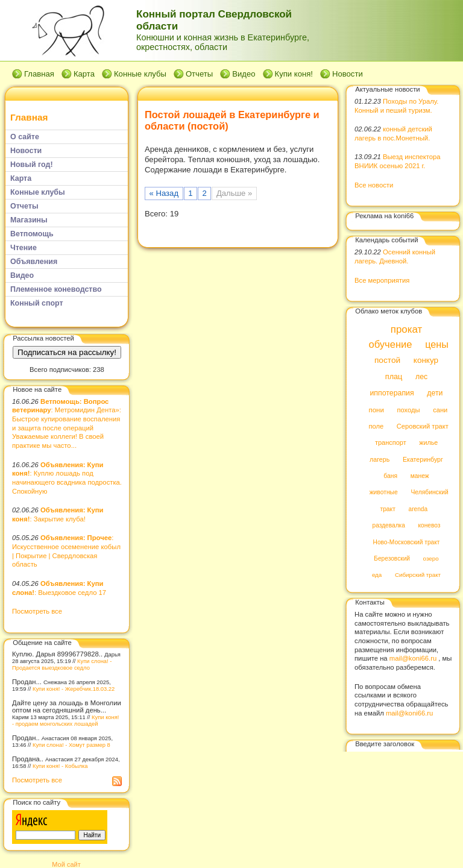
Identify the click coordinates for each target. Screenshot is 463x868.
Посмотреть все (37, 611)
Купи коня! (294, 74)
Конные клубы (140, 74)
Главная (39, 74)
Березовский (392, 558)
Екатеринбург (423, 459)
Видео (244, 74)
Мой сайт (66, 864)
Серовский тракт (423, 426)
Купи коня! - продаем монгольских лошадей (65, 720)
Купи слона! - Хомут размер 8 (71, 745)
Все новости (374, 185)
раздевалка (389, 526)
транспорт (391, 443)
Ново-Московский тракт (407, 542)
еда (377, 575)
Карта (84, 74)
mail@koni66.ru (413, 658)
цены (437, 344)
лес (421, 377)
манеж (420, 476)
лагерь (380, 459)
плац (394, 377)
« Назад (164, 193)
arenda (418, 509)
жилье (428, 443)
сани (440, 410)
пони (376, 410)
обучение (390, 344)
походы (408, 410)
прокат (407, 329)
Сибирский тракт (418, 575)
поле (376, 426)
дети (435, 394)
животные (384, 493)
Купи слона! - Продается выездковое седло (62, 664)
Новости (348, 74)
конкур (426, 361)
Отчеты (199, 74)
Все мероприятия (382, 280)
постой (387, 361)
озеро (431, 558)
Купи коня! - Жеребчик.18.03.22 (74, 689)
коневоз (430, 526)
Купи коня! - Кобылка (60, 766)
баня (390, 476)
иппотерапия (392, 394)
